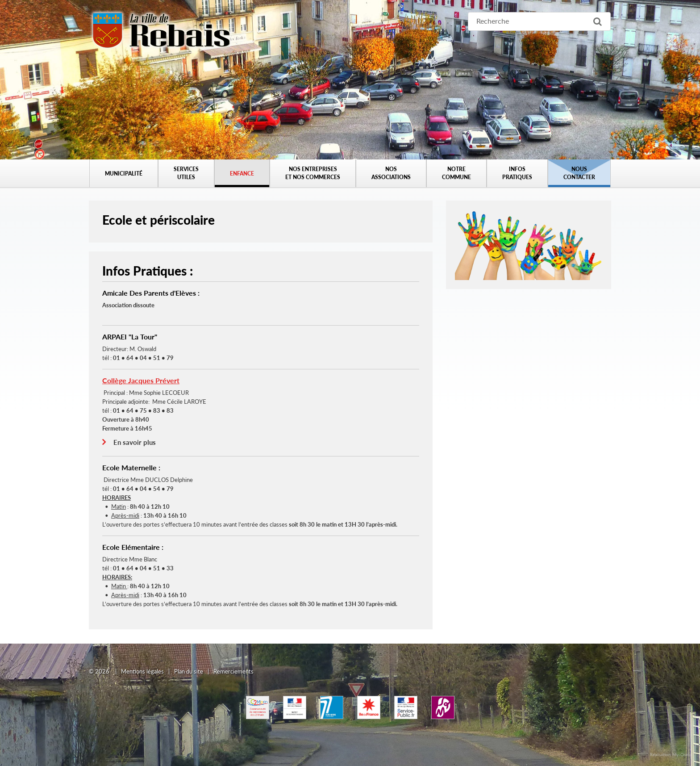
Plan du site (189, 671)
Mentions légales (142, 671)
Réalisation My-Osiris (671, 754)
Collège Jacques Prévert (141, 380)
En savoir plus (135, 442)
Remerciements (233, 671)
